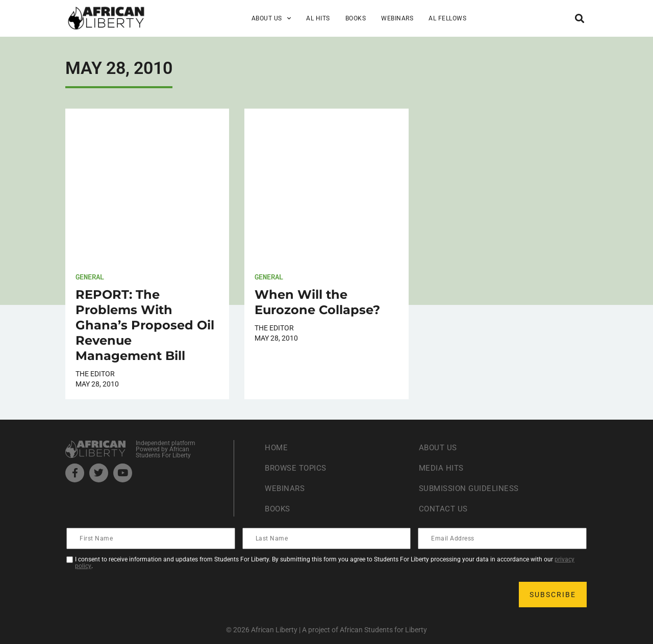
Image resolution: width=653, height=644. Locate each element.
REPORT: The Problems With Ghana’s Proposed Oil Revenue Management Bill (145, 325)
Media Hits (442, 468)
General (90, 277)
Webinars (397, 18)
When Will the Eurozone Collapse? (317, 302)
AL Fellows (447, 18)
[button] (579, 18)
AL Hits (318, 18)
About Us (271, 18)
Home (277, 447)
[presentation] (145, 595)
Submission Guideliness (472, 488)
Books (356, 18)
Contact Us (444, 509)
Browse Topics (298, 468)
